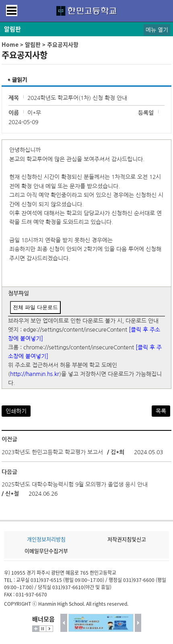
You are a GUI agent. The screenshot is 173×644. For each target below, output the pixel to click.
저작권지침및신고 (127, 539)
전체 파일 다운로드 (35, 307)
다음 (138, 623)
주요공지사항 (63, 44)
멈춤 (43, 629)
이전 (64, 623)
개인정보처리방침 (46, 539)
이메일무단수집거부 (46, 551)
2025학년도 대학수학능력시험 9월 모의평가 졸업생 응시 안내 (75, 484)
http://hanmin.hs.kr (35, 374)
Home (10, 44)
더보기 (36, 629)
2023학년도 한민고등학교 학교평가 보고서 (52, 452)
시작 (49, 629)
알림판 (33, 44)
